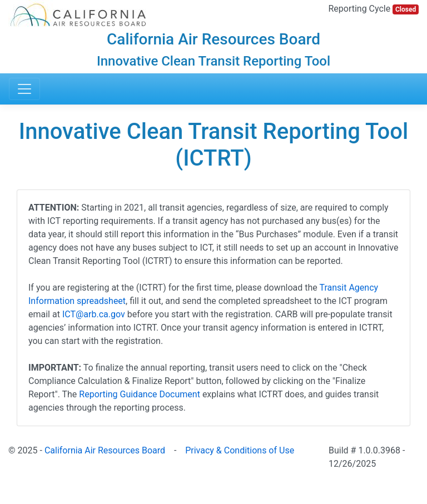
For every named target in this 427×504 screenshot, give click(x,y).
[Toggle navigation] (24, 89)
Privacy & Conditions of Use (240, 450)
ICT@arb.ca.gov (94, 314)
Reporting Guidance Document (140, 394)
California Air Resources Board (105, 450)
